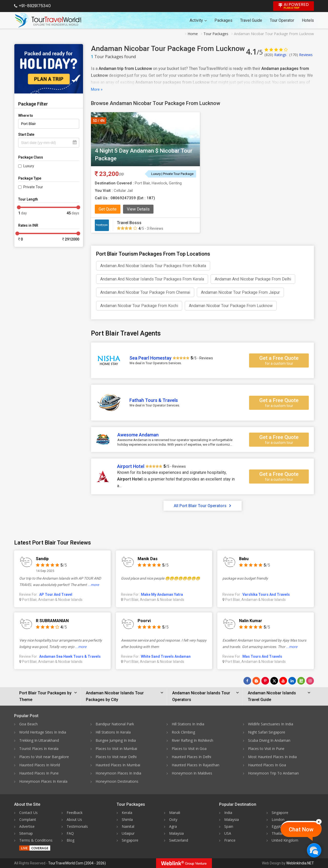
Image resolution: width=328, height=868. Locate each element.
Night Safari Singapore (267, 732)
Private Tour (33, 187)
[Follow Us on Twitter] (274, 681)
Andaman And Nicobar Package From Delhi (253, 279)
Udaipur (128, 833)
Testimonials (77, 826)
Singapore (130, 840)
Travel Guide (251, 20)
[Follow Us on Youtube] (283, 681)
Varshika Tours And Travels (266, 594)
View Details (138, 209)
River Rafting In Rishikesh (192, 740)
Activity (198, 20)
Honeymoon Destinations (117, 781)
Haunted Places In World (40, 765)
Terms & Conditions (36, 840)
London (278, 819)
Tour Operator (282, 20)
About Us (74, 819)
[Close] (319, 822)
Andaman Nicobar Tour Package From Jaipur (240, 292)
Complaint (28, 819)
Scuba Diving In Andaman (269, 740)
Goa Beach (28, 724)
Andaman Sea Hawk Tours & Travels (70, 656)
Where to (26, 116)
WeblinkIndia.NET (300, 863)
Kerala (127, 813)
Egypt (276, 826)
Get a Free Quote (279, 360)
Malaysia (176, 833)
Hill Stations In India (188, 724)
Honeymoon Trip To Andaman (273, 773)
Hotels (308, 20)
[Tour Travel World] (48, 20)
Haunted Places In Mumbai (118, 765)
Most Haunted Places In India (272, 757)
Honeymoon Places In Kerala (43, 781)
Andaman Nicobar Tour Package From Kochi (139, 306)
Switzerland (179, 840)
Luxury (29, 166)
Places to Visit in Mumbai (116, 749)
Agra (173, 826)
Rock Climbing (183, 732)
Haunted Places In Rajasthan (196, 765)
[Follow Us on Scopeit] (301, 681)
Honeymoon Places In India (118, 773)
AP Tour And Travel (56, 594)
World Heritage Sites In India (43, 732)
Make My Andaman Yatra (162, 594)
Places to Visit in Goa (189, 749)
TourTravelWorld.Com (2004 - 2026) (77, 863)
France (230, 840)
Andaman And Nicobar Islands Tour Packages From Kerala (152, 279)
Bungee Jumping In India (116, 740)
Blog (70, 840)
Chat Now (301, 829)
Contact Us (28, 813)
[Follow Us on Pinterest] (265, 681)
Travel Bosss (129, 223)
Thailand (279, 833)
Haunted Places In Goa (267, 765)
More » (97, 89)
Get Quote (108, 209)
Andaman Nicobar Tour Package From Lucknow (231, 306)
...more (93, 585)
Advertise (27, 826)
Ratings (275, 55)
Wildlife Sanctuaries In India (271, 724)
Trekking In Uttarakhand (39, 740)
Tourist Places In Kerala (39, 749)
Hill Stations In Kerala (113, 732)
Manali (175, 813)
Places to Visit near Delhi (116, 757)
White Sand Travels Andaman (166, 656)
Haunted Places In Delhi (191, 757)
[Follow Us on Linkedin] (292, 681)
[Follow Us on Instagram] (310, 681)
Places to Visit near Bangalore (44, 757)
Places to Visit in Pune (266, 749)
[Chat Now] (314, 850)
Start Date (26, 134)
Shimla (127, 819)
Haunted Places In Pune (39, 773)
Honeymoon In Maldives (192, 773)
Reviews (301, 55)
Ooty (173, 819)
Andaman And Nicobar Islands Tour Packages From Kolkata (153, 266)
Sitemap (26, 833)
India (228, 813)
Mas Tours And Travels (262, 656)
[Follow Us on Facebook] (247, 681)
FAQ (70, 833)
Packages (223, 20)
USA (228, 833)
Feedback (75, 813)
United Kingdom (285, 840)
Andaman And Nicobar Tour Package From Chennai (145, 292)
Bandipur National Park (115, 724)
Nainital (128, 826)
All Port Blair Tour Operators (203, 506)
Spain (229, 826)
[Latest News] (256, 681)
